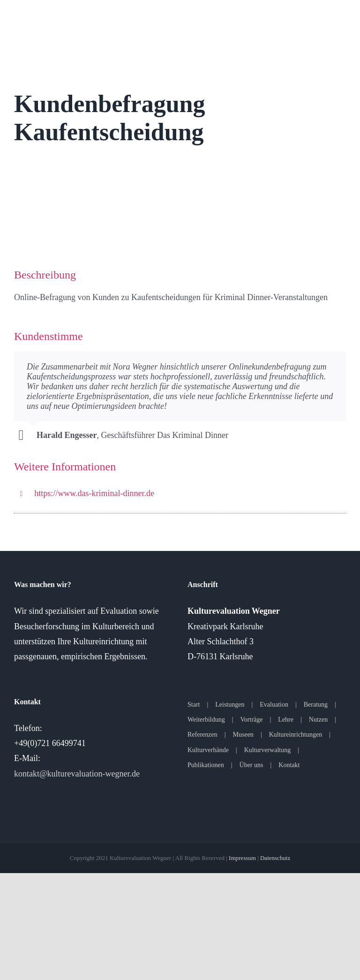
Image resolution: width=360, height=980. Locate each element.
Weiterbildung (206, 720)
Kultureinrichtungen (296, 735)
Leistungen (230, 705)
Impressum (242, 858)
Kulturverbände (208, 750)
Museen (243, 735)
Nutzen (318, 720)
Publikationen (206, 765)
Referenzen (202, 735)
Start (194, 705)
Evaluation (274, 705)
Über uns (251, 765)
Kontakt (289, 765)
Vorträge (252, 720)
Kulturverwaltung (268, 750)
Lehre (286, 720)
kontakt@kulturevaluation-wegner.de (77, 774)
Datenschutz (275, 858)
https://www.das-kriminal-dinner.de (94, 493)
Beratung (316, 705)
